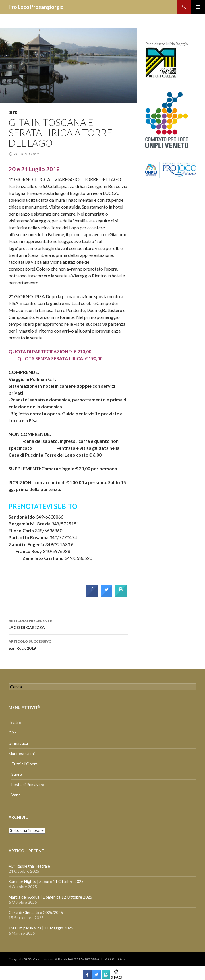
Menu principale (198, 7)
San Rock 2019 (68, 644)
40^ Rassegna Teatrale (29, 866)
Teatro (15, 722)
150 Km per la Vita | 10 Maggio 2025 (41, 928)
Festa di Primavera (28, 784)
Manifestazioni (22, 753)
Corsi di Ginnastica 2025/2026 (36, 912)
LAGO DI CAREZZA (68, 624)
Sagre (17, 774)
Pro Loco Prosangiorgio (36, 7)
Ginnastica (18, 743)
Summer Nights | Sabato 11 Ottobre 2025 (46, 881)
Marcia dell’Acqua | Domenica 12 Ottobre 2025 (50, 897)
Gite (13, 112)
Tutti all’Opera (25, 764)
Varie (16, 795)
